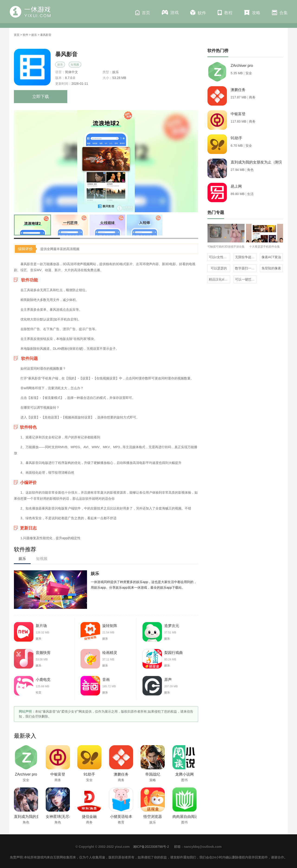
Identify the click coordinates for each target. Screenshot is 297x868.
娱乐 (34, 35)
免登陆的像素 (271, 268)
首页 (143, 13)
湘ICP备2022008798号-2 (151, 847)
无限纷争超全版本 (246, 257)
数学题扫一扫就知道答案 (246, 268)
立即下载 (41, 97)
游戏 (170, 12)
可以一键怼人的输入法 (246, 279)
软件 (198, 13)
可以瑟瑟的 (219, 268)
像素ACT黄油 (271, 257)
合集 (280, 13)
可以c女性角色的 (220, 257)
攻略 (252, 13)
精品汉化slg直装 (220, 279)
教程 (225, 13)
